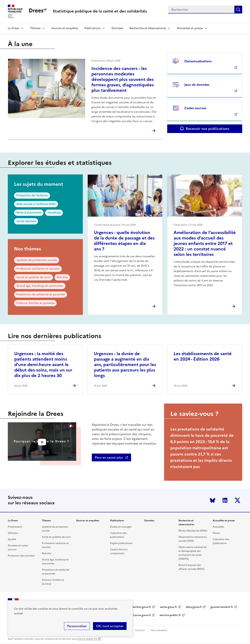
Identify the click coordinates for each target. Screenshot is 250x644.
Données (117, 28)
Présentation (15, 527)
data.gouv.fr (194, 607)
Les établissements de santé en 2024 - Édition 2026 (203, 356)
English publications (121, 543)
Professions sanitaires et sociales (38, 269)
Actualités (218, 527)
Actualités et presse (190, 28)
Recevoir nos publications (208, 129)
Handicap (54, 213)
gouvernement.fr (222, 607)
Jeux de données (197, 85)
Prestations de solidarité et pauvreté (41, 294)
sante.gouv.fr (168, 607)
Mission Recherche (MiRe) (193, 531)
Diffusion (13, 533)
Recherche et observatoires (148, 28)
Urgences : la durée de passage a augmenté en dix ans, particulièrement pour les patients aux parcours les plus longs (125, 365)
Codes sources (195, 108)
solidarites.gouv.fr (139, 607)
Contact (140, 630)
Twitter (237, 500)
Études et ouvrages (121, 527)
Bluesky (212, 500)
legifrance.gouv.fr (139, 615)
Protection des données (21, 556)
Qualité (12, 539)
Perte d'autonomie (29, 213)
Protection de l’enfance (32, 195)
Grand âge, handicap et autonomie (40, 286)
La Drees (13, 28)
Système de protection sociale (37, 260)
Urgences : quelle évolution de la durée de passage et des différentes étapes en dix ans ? (124, 241)
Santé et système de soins (33, 277)
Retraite (62, 277)
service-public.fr (170, 615)
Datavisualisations (198, 61)
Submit (238, 10)
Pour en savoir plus (109, 457)
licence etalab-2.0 (87, 639)
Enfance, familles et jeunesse (35, 303)
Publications (92, 28)
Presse (216, 533)
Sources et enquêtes (65, 28)
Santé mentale (26, 221)
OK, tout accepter (110, 626)
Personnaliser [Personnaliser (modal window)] (77, 626)
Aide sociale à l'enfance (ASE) (36, 204)
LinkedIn (225, 500)
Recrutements (159, 630)
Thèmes (35, 28)
